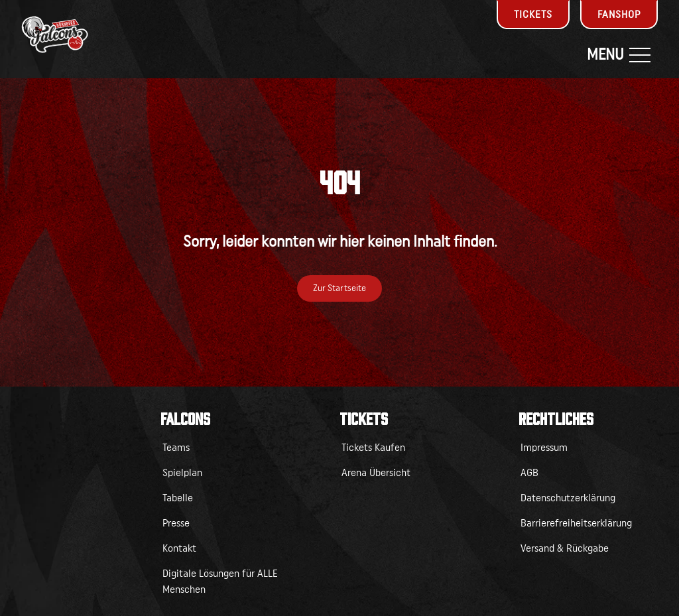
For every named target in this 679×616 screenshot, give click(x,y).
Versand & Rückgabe (565, 548)
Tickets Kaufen (373, 448)
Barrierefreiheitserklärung (576, 523)
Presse (176, 523)
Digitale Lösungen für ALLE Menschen (220, 582)
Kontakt (179, 548)
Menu (619, 55)
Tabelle (178, 498)
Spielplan (182, 473)
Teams (176, 448)
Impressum (544, 448)
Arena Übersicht (376, 473)
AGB (529, 473)
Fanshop (619, 15)
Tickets (533, 15)
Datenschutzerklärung (568, 498)
